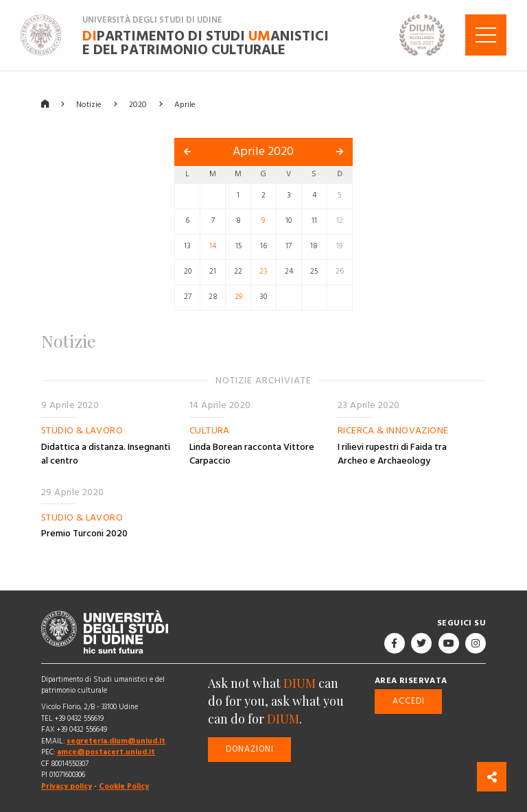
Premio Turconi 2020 (84, 534)
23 (263, 272)
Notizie (89, 104)
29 (238, 297)
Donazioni (250, 749)
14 (213, 246)
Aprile (185, 104)
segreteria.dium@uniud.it (116, 741)
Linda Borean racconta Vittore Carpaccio (252, 454)
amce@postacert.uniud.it (106, 752)
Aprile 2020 (263, 152)
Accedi (409, 701)
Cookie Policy (124, 786)
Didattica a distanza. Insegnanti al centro (106, 454)
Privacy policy (67, 786)
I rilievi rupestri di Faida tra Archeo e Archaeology (392, 454)
